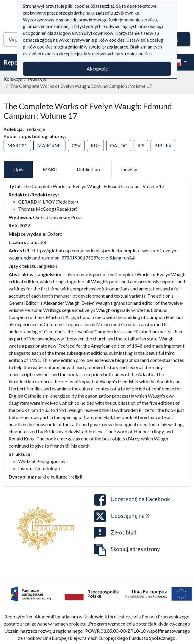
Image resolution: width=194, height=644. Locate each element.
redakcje (37, 79)
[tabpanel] (97, 332)
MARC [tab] (50, 169)
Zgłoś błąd (115, 533)
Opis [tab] (18, 169)
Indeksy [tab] (129, 169)
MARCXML (49, 145)
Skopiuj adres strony (127, 550)
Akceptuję (97, 69)
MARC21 (17, 145)
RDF (95, 145)
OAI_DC (119, 145)
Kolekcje (13, 79)
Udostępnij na (132, 500)
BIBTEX (163, 145)
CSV (76, 145)
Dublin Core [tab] (89, 169)
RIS (141, 145)
